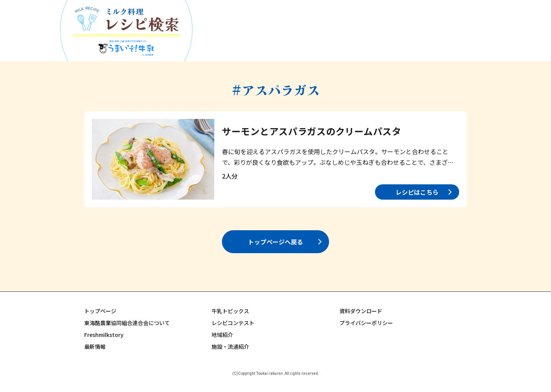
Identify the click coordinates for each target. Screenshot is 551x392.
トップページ (100, 311)
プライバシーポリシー (366, 323)
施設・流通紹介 (230, 346)
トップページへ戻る (275, 242)
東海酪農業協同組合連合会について (127, 323)
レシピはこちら (417, 192)
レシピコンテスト (233, 323)
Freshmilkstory (104, 335)
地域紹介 (222, 335)
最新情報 (95, 346)
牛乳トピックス (230, 311)
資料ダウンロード (361, 311)
